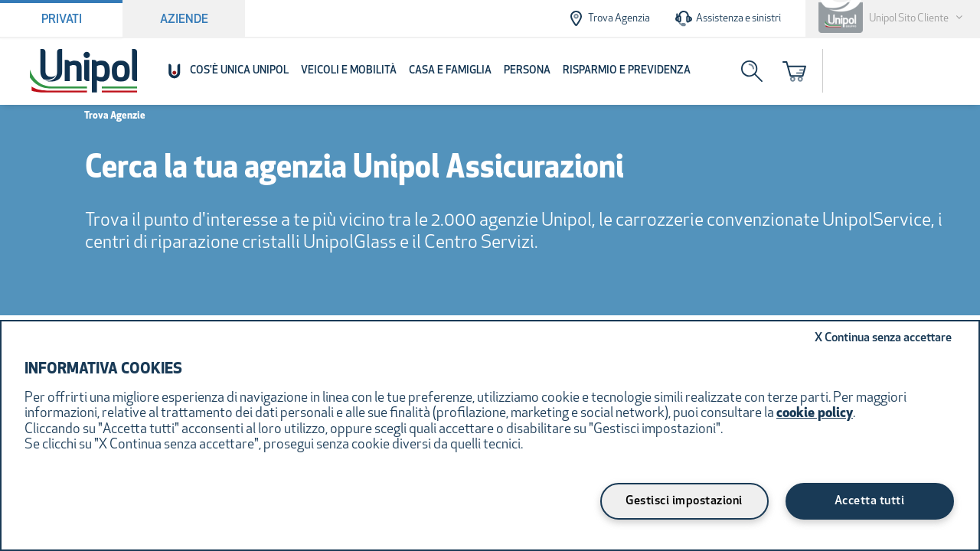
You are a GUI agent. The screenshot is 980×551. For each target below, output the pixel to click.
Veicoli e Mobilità (349, 71)
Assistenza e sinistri (728, 18)
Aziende (184, 20)
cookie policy (815, 414)
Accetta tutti (870, 501)
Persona (527, 71)
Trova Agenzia (608, 18)
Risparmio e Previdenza (627, 71)
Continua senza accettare (883, 338)
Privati (62, 20)
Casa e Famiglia (450, 71)
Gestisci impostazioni (684, 501)
